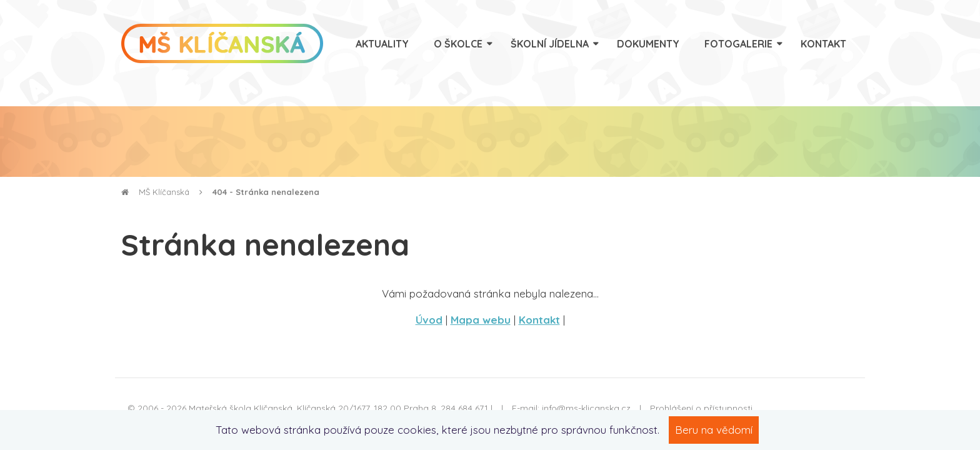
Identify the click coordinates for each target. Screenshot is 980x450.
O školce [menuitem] (458, 44)
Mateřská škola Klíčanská (241, 408)
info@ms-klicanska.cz (586, 408)
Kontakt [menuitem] (823, 44)
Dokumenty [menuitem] (648, 44)
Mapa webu (481, 320)
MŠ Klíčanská (155, 192)
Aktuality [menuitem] (382, 44)
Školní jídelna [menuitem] (550, 44)
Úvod (429, 320)
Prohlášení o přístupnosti (701, 408)
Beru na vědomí (714, 430)
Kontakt (539, 320)
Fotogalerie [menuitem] (738, 44)
